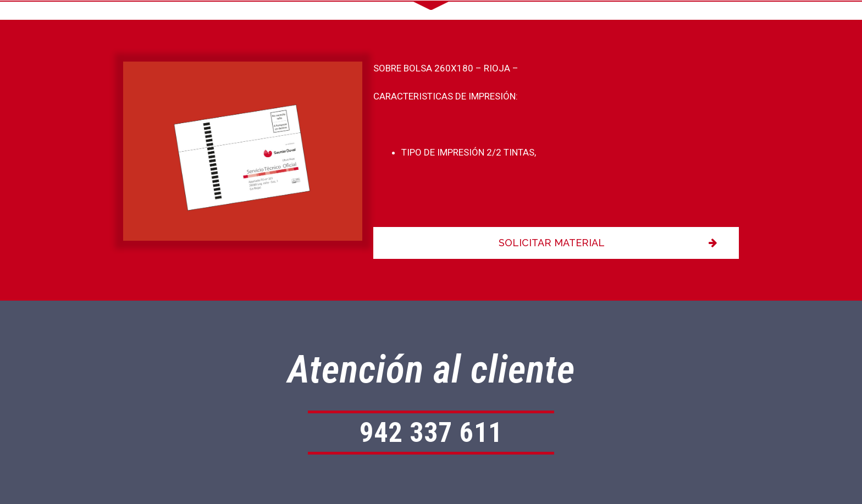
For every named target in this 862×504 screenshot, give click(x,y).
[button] (556, 243)
